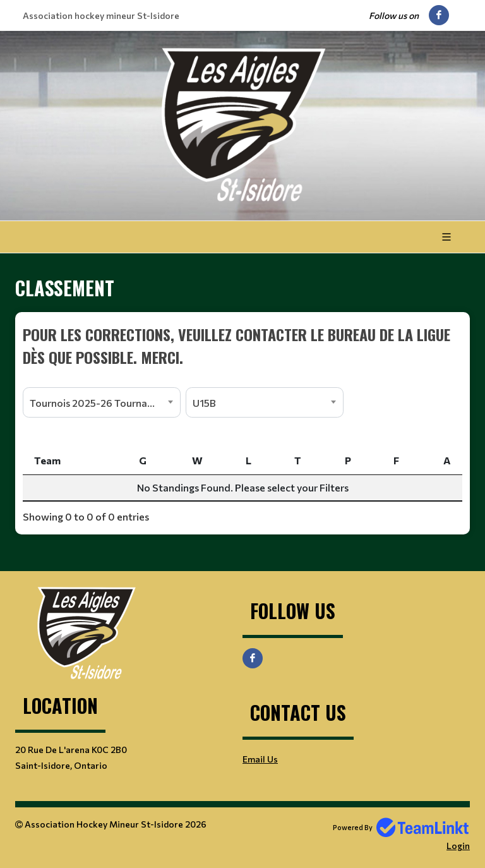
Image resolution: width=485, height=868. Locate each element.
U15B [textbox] (204, 403)
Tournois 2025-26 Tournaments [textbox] (103, 403)
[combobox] (102, 402)
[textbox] (242, 346)
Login (458, 846)
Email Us (260, 759)
